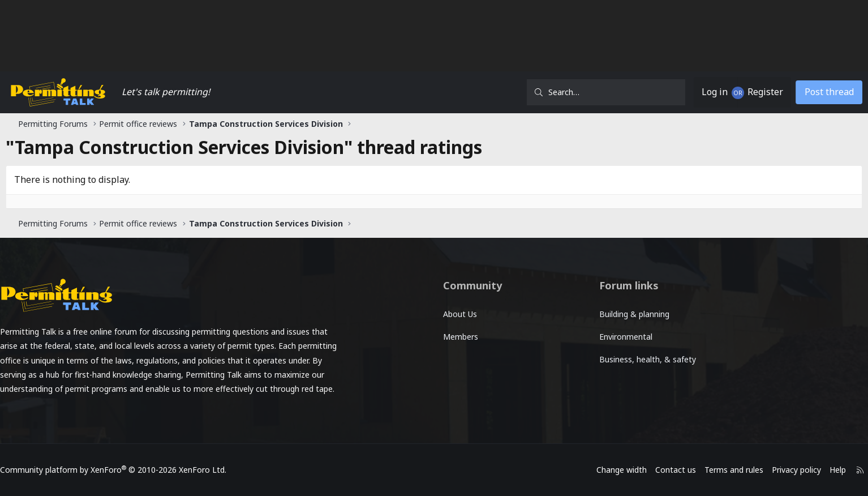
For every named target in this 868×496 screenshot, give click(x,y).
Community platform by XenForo (174, 470)
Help (777, 470)
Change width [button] (560, 470)
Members (461, 337)
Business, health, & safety (626, 359)
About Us (460, 314)
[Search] (554, 92)
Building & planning (612, 314)
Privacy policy (735, 470)
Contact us (615, 470)
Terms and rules (673, 470)
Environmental (604, 337)
